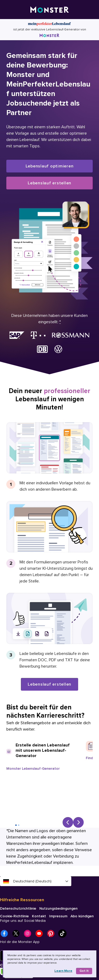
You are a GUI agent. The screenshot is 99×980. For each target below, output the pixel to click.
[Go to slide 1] (16, 825)
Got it (84, 971)
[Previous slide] (68, 822)
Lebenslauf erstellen (49, 183)
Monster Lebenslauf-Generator (33, 769)
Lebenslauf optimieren (50, 166)
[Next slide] (78, 822)
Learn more (63, 971)
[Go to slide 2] (19, 825)
